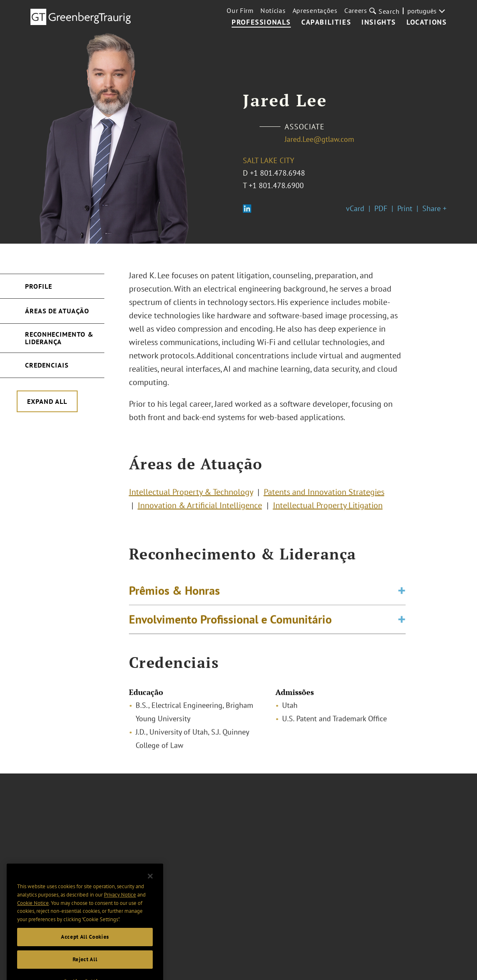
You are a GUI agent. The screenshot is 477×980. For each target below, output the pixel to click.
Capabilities (326, 23)
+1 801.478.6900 (276, 185)
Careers (356, 10)
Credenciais (47, 365)
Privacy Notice (120, 903)
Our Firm (240, 10)
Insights (379, 23)
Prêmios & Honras (174, 593)
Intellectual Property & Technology (191, 494)
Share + (434, 208)
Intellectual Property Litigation (328, 507)
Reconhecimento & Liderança (59, 338)
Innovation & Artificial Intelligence (200, 507)
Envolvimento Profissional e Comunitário (230, 621)
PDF (381, 208)
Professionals (261, 23)
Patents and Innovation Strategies (324, 494)
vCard (355, 208)
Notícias (273, 10)
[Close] (150, 884)
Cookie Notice (33, 911)
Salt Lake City (269, 160)
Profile (39, 286)
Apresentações (315, 10)
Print (405, 208)
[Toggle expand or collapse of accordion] (402, 593)
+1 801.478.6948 (278, 173)
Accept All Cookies (85, 945)
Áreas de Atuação (57, 311)
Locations (427, 23)
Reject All (85, 967)
